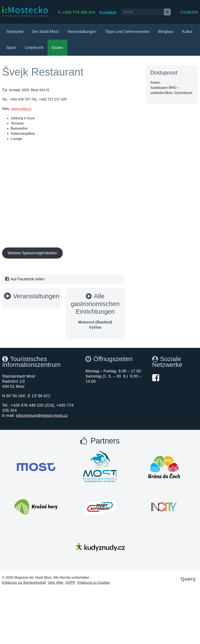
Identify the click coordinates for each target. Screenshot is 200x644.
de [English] (189, 12)
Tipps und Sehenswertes (127, 31)
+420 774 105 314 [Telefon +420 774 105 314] (94, 12)
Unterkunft (34, 48)
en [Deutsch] (195, 12)
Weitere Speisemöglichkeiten (32, 253)
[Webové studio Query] (188, 578)
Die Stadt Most (45, 31)
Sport (11, 48)
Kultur (187, 31)
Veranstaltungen (82, 31)
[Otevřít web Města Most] (36, 467)
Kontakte (123, 12)
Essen (58, 48)
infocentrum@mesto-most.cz (42, 415)
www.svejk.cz (21, 109)
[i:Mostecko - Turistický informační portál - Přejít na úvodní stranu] (25, 12)
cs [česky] (183, 12)
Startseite (15, 31)
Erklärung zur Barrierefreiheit (24, 583)
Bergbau (166, 31)
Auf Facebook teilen (24, 279)
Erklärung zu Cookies (94, 583)
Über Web (56, 583)
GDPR (70, 583)
